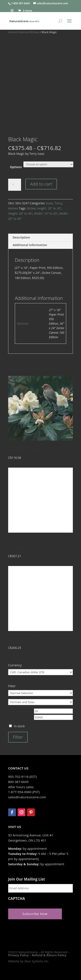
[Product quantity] (15, 185)
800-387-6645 (18, 782)
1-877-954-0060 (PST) (24, 792)
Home (12, 32)
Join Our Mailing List (27, 879)
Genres (23, 32)
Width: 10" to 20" (46, 213)
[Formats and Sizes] (41, 702)
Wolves (35, 32)
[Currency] (41, 672)
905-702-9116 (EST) (22, 777)
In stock (19, 726)
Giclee (31, 208)
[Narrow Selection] (41, 693)
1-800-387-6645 (21, 3)
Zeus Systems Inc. (37, 961)
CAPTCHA (17, 899)
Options (16, 167)
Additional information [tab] (30, 245)
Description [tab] (21, 237)
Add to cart (41, 184)
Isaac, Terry (54, 203)
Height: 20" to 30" (49, 208)
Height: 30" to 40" (20, 213)
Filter (18, 737)
